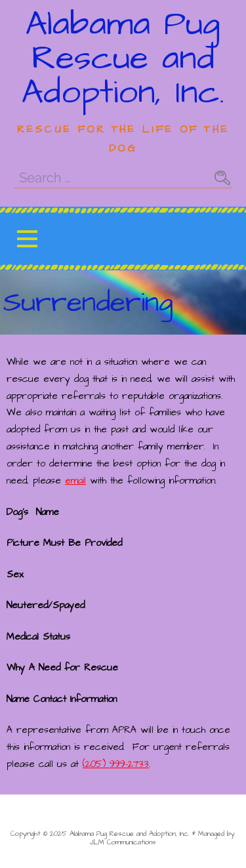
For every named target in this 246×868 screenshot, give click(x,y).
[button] (27, 238)
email (75, 481)
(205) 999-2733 (116, 764)
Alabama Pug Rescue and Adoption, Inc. (123, 58)
